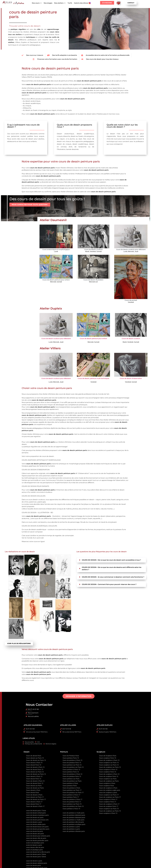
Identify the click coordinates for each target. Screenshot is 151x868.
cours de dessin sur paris (35, 817)
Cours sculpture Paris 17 (108, 802)
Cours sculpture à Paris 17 (108, 799)
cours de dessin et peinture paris (37, 815)
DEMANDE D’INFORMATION (78, 696)
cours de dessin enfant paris (36, 813)
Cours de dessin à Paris (34, 795)
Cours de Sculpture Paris (108, 756)
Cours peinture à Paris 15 (71, 809)
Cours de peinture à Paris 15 (72, 760)
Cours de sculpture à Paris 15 (109, 760)
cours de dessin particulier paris (37, 840)
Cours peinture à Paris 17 (71, 795)
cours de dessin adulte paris (36, 824)
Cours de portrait (131, 300)
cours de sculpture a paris (108, 792)
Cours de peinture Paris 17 (72, 802)
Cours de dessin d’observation (131, 378)
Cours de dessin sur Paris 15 (36, 760)
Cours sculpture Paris (107, 786)
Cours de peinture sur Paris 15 (73, 806)
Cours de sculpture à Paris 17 (109, 804)
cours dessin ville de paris (35, 847)
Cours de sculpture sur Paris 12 (110, 767)
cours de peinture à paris (71, 829)
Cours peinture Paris (70, 786)
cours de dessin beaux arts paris (37, 827)
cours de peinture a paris (71, 827)
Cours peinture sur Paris (71, 779)
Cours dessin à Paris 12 (34, 776)
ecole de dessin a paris (34, 845)
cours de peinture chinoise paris (74, 831)
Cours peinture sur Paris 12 (72, 765)
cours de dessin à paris (34, 861)
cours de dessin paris (33, 865)
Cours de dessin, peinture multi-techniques (93, 378)
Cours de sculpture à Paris (108, 788)
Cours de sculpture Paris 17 (109, 806)
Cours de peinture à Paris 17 (72, 799)
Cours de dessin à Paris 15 (35, 767)
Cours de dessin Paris (34, 756)
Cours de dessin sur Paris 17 (36, 799)
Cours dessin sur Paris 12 (35, 772)
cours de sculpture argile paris (110, 790)
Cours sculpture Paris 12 (108, 772)
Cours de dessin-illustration (93, 280)
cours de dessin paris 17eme (36, 810)
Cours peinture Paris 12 (71, 772)
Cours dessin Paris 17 (34, 804)
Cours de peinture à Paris (71, 788)
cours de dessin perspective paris (38, 829)
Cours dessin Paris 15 (34, 765)
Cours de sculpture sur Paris (109, 781)
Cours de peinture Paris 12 (72, 776)
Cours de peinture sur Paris (72, 781)
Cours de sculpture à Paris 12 (109, 774)
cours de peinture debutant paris (74, 815)
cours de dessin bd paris (35, 831)
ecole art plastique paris (34, 850)
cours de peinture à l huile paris (73, 813)
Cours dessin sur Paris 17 (35, 797)
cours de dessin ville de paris (36, 838)
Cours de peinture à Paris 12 (72, 774)
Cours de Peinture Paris (71, 756)
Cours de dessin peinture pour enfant (56, 280)
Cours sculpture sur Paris (108, 779)
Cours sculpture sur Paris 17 (109, 795)
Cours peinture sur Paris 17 (72, 790)
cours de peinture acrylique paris (74, 824)
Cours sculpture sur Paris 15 (109, 763)
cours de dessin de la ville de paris (38, 852)
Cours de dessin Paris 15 (35, 769)
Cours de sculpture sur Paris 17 (110, 797)
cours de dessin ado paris (35, 834)
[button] (37, 3)
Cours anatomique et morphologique (56, 249)
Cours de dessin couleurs (93, 249)
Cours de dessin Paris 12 (35, 783)
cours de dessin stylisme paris (37, 863)
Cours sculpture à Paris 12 (108, 769)
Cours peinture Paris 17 (71, 797)
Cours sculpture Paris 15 (108, 758)
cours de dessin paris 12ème (36, 857)
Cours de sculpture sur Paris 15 (110, 811)
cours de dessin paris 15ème (36, 854)
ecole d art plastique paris (35, 843)
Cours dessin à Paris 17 (34, 802)
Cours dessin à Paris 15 (34, 763)
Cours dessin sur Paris (34, 786)
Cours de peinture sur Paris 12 (73, 767)
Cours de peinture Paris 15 (72, 763)
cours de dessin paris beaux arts (37, 820)
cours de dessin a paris (34, 822)
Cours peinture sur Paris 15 (72, 804)
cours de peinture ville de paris (73, 822)
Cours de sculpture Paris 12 (109, 776)
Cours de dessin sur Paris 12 (36, 774)
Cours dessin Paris (33, 792)
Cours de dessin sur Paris (35, 788)
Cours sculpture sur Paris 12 (109, 765)
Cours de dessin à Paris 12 (35, 781)
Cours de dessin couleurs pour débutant (131, 249)
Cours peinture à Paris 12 (71, 769)
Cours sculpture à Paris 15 (108, 813)
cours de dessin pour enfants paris (38, 836)
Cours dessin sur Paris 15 (35, 758)
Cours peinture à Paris (70, 783)
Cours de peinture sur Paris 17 (73, 792)
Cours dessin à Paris (33, 790)
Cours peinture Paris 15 (71, 758)
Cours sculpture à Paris (107, 783)
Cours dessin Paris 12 (34, 779)
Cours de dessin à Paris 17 (35, 806)
